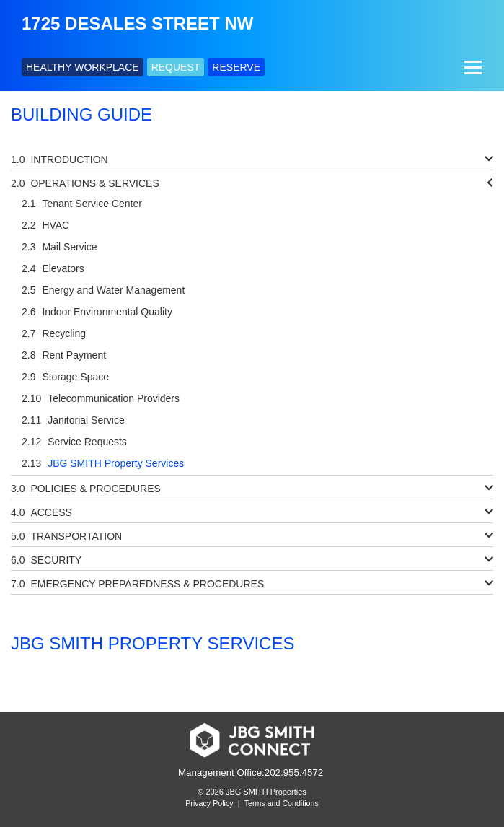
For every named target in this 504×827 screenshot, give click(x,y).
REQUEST (176, 67)
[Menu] (471, 67)
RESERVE (236, 67)
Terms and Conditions (282, 803)
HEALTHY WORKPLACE (83, 67)
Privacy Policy (209, 803)
